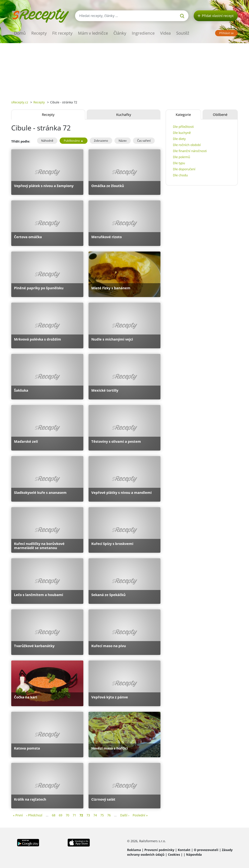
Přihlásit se (226, 33)
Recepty (39, 33)
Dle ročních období (187, 145)
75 (102, 815)
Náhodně (47, 141)
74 (95, 815)
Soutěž (183, 33)
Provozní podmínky (159, 850)
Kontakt (184, 850)
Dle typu (179, 163)
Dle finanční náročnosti (190, 151)
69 (61, 815)
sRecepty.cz (20, 102)
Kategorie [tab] (183, 115)
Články (120, 33)
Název (123, 141)
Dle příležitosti (183, 127)
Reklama (134, 850)
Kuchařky (124, 115)
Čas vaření (144, 141)
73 (88, 815)
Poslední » (140, 815)
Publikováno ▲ (74, 141)
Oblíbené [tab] (220, 115)
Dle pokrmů (181, 157)
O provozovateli (206, 850)
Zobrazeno (101, 141)
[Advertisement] (124, 69)
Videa (165, 33)
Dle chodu (180, 175)
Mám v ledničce (93, 33)
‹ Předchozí (34, 815)
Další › (125, 815)
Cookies (174, 854)
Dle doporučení (184, 169)
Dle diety (179, 139)
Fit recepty (62, 33)
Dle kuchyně (182, 133)
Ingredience (143, 33)
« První (18, 815)
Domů (20, 33)
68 (54, 815)
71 (74, 815)
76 (109, 815)
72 (81, 815)
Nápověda (194, 854)
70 (67, 815)
